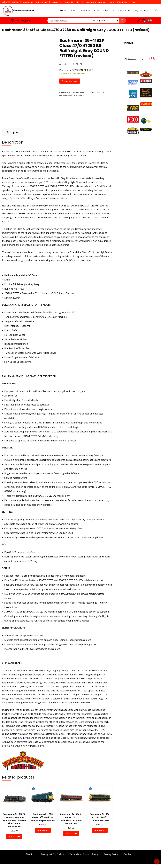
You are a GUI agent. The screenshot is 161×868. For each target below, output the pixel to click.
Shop (73, 10)
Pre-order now (70, 81)
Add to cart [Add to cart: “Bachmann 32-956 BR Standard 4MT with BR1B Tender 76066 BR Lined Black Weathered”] (14, 836)
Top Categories (21, 20)
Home (63, 10)
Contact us (125, 10)
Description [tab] (13, 132)
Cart (97, 10)
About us (85, 10)
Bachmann (78, 92)
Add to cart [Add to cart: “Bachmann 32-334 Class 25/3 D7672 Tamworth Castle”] (100, 830)
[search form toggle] (156, 11)
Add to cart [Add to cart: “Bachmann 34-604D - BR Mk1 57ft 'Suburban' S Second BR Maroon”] (71, 833)
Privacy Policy (111, 854)
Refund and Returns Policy (84, 854)
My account (141, 10)
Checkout (109, 10)
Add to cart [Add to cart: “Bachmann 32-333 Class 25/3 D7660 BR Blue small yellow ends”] (43, 830)
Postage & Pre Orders (52, 854)
